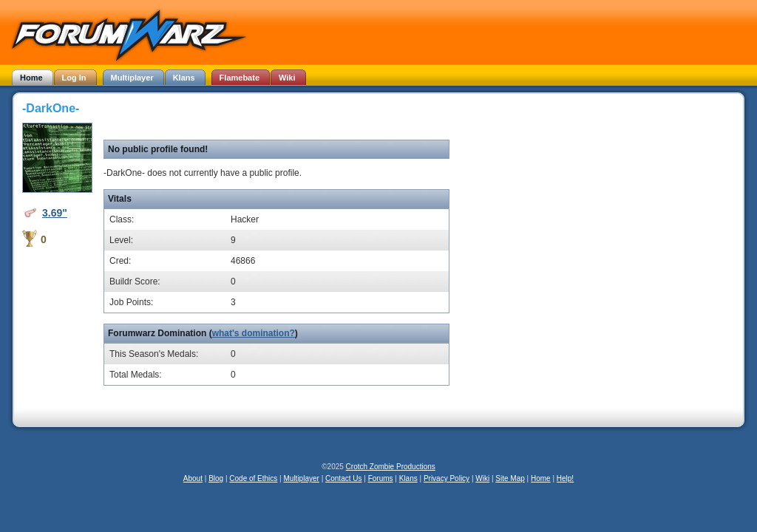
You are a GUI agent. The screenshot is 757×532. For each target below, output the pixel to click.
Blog (216, 478)
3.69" (55, 213)
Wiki (482, 478)
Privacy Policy (447, 478)
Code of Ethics (253, 478)
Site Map (510, 478)
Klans (408, 478)
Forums (381, 478)
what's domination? (254, 333)
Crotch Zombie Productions (391, 467)
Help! (565, 478)
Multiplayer (302, 478)
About (193, 478)
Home (541, 478)
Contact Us (343, 478)
